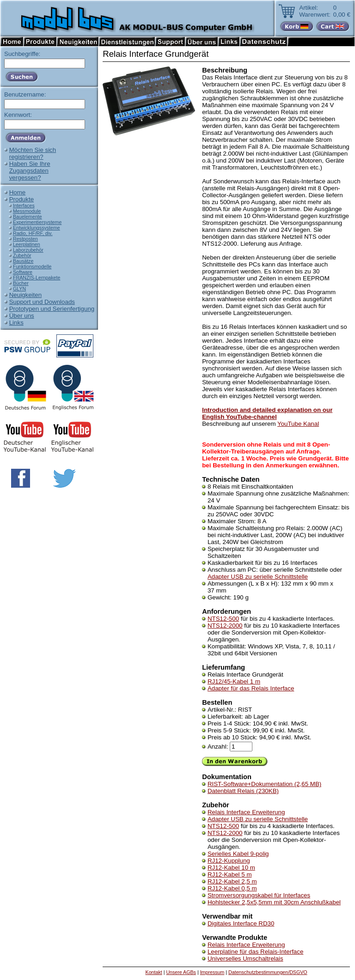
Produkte (21, 199)
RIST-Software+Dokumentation (264, 784)
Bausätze (23, 261)
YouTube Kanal (298, 424)
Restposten (25, 239)
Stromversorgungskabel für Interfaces (259, 895)
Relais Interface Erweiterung (246, 812)
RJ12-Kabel (231, 868)
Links (16, 323)
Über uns (22, 316)
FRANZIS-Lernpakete (37, 278)
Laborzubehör (28, 250)
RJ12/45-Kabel (234, 681)
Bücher (21, 283)
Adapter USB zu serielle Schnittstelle (258, 577)
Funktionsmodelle (32, 266)
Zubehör (22, 255)
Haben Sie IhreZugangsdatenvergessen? (30, 171)
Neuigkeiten (25, 295)
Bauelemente (28, 217)
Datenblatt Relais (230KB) (243, 791)
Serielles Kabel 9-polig (238, 854)
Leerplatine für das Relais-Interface (255, 952)
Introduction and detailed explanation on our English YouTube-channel (267, 413)
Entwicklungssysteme (37, 228)
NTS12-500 (223, 619)
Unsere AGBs (181, 972)
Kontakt (154, 972)
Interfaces (24, 206)
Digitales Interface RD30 (241, 923)
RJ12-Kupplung (229, 861)
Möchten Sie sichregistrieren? (33, 153)
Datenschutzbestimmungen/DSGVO (268, 972)
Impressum (212, 972)
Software (23, 272)
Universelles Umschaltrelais (245, 959)
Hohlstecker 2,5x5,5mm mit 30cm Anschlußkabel (274, 902)
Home (18, 192)
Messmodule (27, 211)
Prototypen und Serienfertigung (52, 309)
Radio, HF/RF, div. (33, 233)
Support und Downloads (42, 302)
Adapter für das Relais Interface (251, 688)
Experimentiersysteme (37, 222)
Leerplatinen (27, 244)
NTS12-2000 (225, 626)
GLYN (19, 289)
